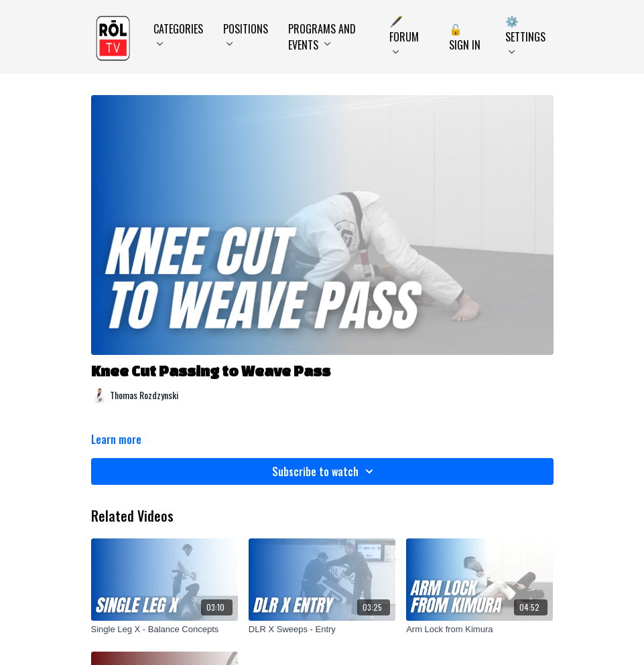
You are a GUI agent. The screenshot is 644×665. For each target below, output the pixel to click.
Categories (178, 33)
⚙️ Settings (525, 33)
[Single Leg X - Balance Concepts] (165, 630)
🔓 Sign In (465, 37)
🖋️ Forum (404, 33)
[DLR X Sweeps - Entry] (322, 630)
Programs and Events (322, 37)
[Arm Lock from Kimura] (479, 630)
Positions (246, 33)
